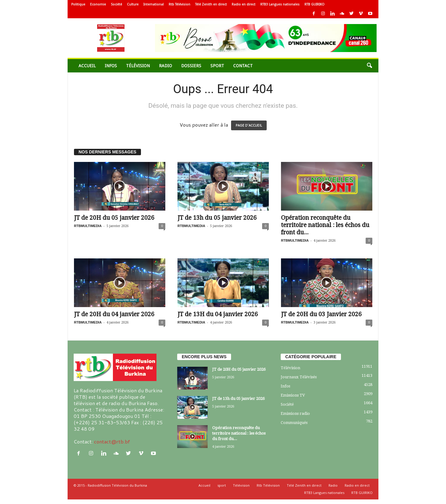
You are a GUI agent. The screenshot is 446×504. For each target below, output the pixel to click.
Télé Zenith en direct (211, 4)
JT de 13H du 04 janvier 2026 (218, 314)
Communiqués (294, 423)
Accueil (87, 66)
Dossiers (191, 66)
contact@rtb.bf (112, 441)
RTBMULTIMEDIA (88, 226)
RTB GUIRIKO (314, 4)
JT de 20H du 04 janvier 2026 (114, 314)
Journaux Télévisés (299, 377)
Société (116, 4)
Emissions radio (295, 413)
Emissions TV (293, 395)
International (154, 4)
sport (217, 66)
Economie (98, 4)
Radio (165, 66)
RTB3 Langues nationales (280, 4)
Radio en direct (244, 4)
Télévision (138, 66)
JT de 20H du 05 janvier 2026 (114, 218)
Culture (133, 4)
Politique (78, 4)
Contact (243, 66)
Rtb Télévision (179, 4)
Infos (111, 66)
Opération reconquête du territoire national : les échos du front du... (325, 225)
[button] (369, 66)
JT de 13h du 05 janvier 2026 (217, 218)
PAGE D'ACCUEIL (249, 125)
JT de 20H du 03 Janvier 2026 (321, 314)
